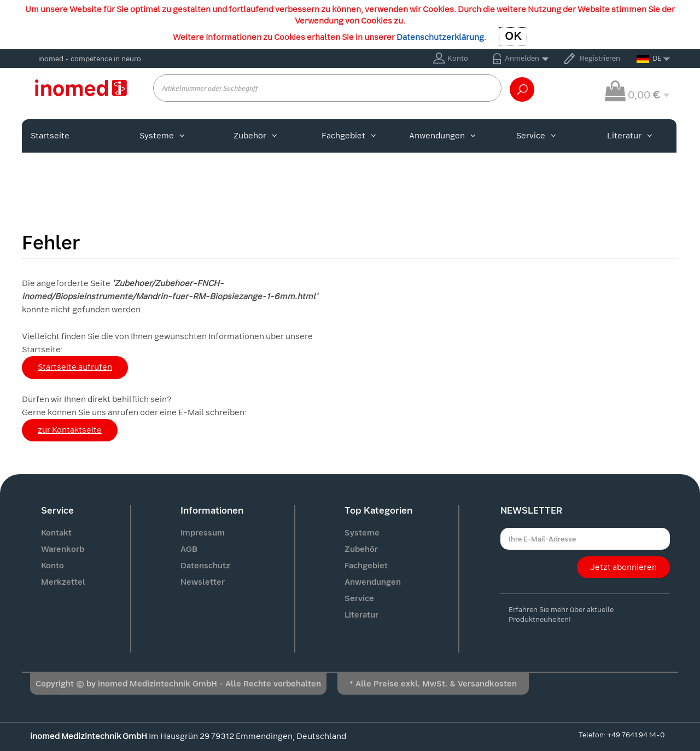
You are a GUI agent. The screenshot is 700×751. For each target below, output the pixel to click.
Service (536, 136)
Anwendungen (442, 136)
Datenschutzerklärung (440, 37)
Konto (458, 58)
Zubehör (255, 136)
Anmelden (522, 58)
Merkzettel (63, 582)
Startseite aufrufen (75, 367)
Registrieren (600, 58)
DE (649, 58)
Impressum (203, 533)
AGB (189, 549)
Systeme (162, 136)
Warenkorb (63, 549)
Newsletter (203, 582)
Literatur (630, 136)
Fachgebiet (349, 136)
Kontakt (56, 533)
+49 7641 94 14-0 (636, 735)
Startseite (50, 136)
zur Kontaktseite (70, 430)
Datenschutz (205, 566)
